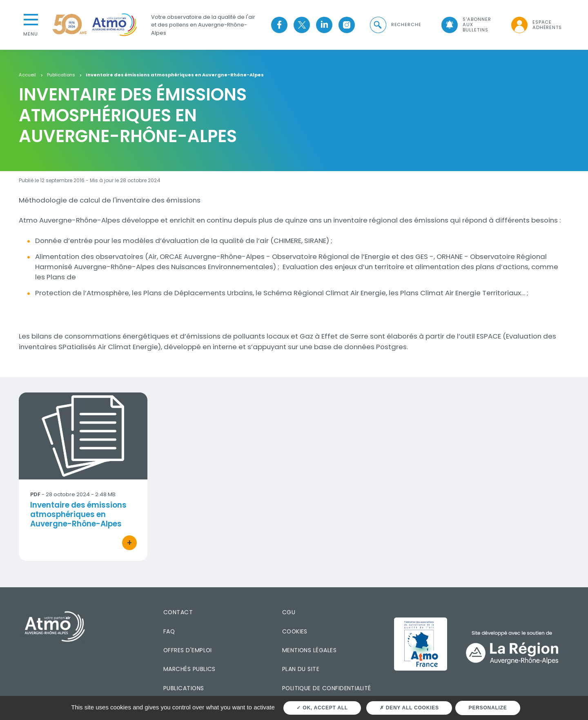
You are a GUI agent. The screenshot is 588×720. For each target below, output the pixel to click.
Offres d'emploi (188, 650)
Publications (61, 75)
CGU (289, 612)
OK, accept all (322, 708)
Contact (178, 612)
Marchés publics (189, 669)
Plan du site (301, 669)
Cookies (295, 631)
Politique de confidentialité (327, 688)
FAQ (169, 631)
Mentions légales (309, 650)
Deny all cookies (409, 708)
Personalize (488, 708)
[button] (395, 25)
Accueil (27, 75)
